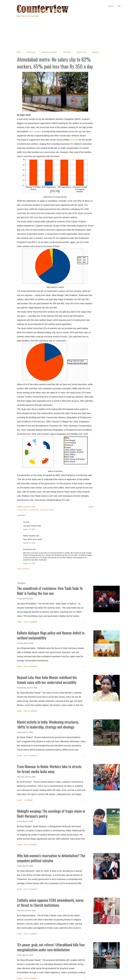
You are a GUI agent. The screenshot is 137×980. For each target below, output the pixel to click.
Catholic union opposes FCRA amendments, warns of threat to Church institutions (50, 903)
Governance (34, 510)
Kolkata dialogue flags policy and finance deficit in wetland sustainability (51, 635)
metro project (35, 131)
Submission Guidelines (49, 52)
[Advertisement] (69, 34)
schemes (74, 140)
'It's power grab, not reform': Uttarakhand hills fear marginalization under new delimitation (51, 947)
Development (22, 510)
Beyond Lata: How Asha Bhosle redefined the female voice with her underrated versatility (47, 680)
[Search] (111, 6)
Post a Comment (23, 569)
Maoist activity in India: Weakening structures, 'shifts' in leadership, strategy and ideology (48, 724)
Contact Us (67, 52)
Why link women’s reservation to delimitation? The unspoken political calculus (51, 858)
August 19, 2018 (29, 529)
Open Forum (31, 52)
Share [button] (91, 507)
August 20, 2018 (29, 563)
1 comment (28, 800)
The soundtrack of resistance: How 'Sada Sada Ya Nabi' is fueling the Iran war (50, 591)
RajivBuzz (95, 52)
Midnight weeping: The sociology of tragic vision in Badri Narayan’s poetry (51, 813)
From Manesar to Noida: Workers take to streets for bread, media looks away (49, 769)
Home (19, 52)
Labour (43, 510)
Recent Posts (81, 52)
